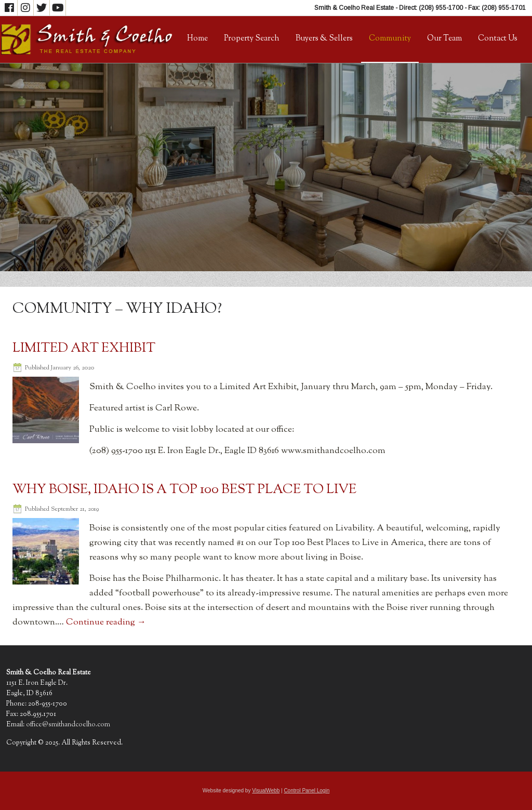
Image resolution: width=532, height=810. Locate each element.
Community (390, 39)
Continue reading (106, 622)
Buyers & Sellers (324, 39)
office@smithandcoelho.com (68, 725)
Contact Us (498, 39)
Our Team (444, 39)
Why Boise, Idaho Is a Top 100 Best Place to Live (184, 490)
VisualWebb (266, 791)
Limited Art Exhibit (84, 349)
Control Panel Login (307, 791)
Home (197, 39)
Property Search (252, 39)
